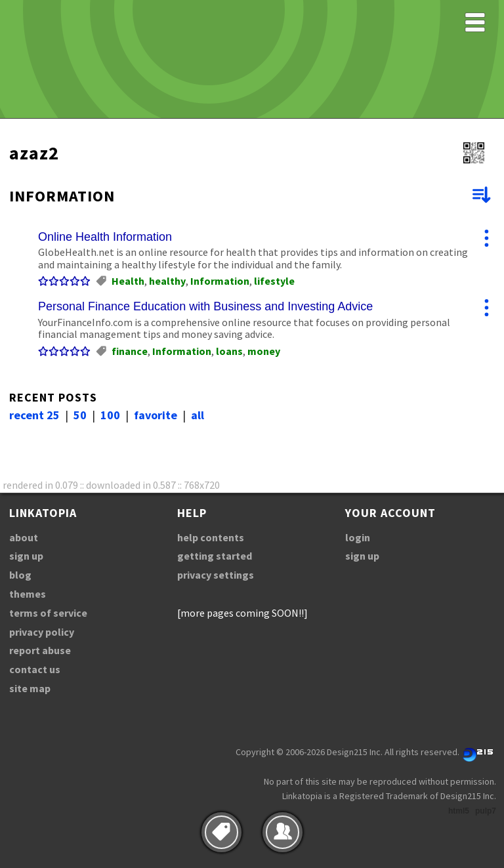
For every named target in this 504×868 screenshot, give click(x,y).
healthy (167, 281)
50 (80, 415)
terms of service (48, 613)
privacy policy (42, 632)
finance (130, 351)
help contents (211, 537)
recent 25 (34, 415)
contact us (35, 669)
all (198, 415)
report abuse (40, 650)
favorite (156, 415)
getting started (215, 556)
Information (220, 281)
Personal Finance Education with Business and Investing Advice (205, 306)
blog (20, 575)
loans (229, 351)
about (24, 537)
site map (30, 688)
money (264, 351)
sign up (26, 556)
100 (110, 415)
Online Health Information (105, 237)
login (358, 537)
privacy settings (216, 575)
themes (28, 594)
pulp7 (486, 811)
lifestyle (274, 281)
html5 (459, 811)
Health (128, 281)
